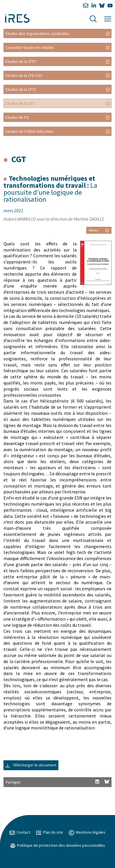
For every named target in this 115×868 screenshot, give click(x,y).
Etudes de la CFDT (21, 61)
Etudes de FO (17, 117)
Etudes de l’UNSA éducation (30, 131)
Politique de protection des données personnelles (58, 845)
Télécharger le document (31, 765)
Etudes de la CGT (20, 103)
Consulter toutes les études (30, 47)
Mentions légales (87, 832)
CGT (19, 159)
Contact (20, 832)
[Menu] (108, 18)
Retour (99, 230)
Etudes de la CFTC (21, 89)
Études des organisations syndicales (37, 33)
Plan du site (50, 832)
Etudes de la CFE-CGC (24, 75)
